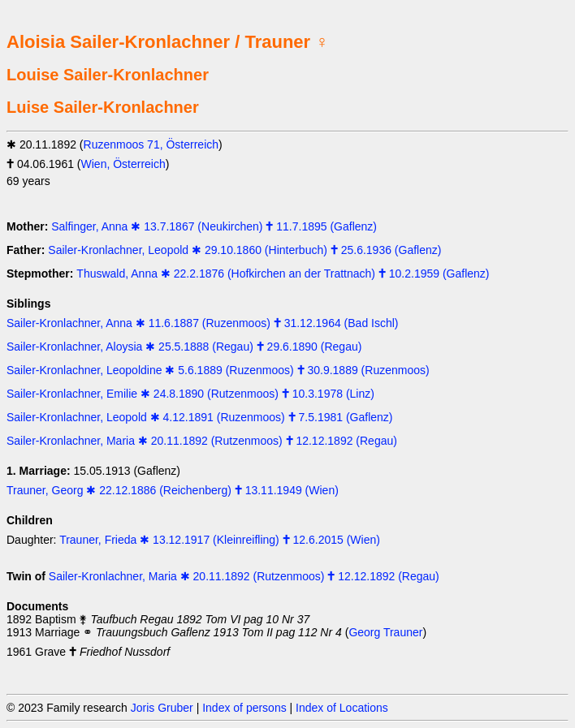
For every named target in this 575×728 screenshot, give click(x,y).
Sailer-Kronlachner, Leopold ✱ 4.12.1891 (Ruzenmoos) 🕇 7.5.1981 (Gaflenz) (200, 417)
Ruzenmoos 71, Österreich (151, 144)
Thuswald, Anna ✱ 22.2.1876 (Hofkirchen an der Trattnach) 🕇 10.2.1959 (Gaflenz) (283, 274)
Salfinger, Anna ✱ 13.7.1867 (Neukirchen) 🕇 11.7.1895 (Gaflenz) (214, 226)
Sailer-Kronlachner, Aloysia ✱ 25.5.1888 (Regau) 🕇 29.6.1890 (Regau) (184, 347)
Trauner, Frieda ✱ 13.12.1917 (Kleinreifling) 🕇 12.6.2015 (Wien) (220, 540)
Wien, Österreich (123, 164)
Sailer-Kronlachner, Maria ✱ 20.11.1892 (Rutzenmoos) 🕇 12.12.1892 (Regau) (202, 441)
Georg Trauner (385, 632)
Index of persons (244, 708)
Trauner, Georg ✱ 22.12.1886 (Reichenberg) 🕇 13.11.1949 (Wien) (173, 490)
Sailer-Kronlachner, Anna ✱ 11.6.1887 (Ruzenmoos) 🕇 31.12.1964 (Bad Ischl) (203, 323)
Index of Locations (342, 708)
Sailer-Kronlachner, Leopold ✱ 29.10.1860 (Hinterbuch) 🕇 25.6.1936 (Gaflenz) (244, 250)
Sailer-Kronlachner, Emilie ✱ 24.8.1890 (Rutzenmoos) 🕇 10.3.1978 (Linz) (190, 394)
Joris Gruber (162, 708)
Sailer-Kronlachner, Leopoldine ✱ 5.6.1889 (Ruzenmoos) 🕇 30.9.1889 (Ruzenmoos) (218, 370)
